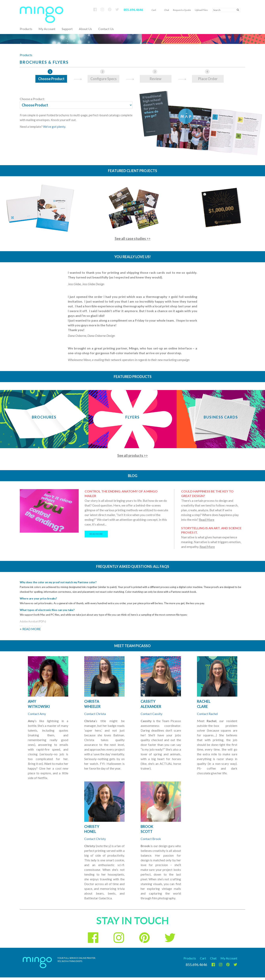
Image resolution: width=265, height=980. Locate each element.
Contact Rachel (207, 714)
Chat (167, 10)
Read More (207, 519)
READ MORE (96, 534)
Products (26, 55)
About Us (85, 29)
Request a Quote (182, 10)
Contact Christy (95, 839)
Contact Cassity (151, 714)
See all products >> (132, 455)
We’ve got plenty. (54, 127)
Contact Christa (95, 714)
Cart (154, 10)
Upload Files (201, 10)
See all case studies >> (133, 239)
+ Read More (30, 629)
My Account (47, 29)
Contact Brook (151, 839)
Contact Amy (37, 714)
